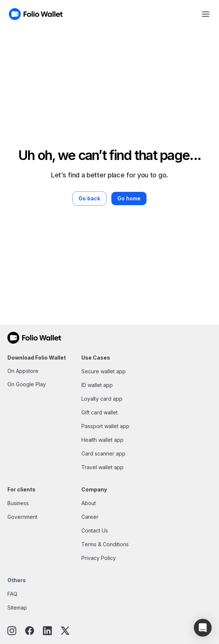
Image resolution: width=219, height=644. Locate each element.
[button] (203, 628)
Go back (89, 198)
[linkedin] (47, 631)
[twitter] (65, 631)
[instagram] (12, 631)
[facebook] (30, 631)
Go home (129, 198)
